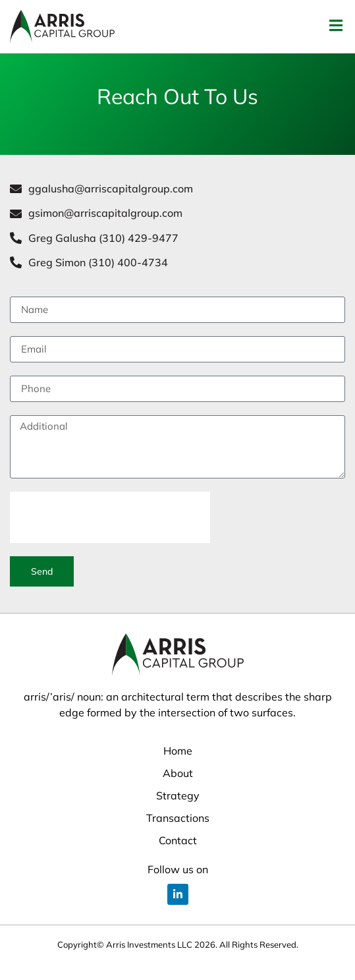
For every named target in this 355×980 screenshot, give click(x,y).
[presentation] (110, 533)
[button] (336, 25)
